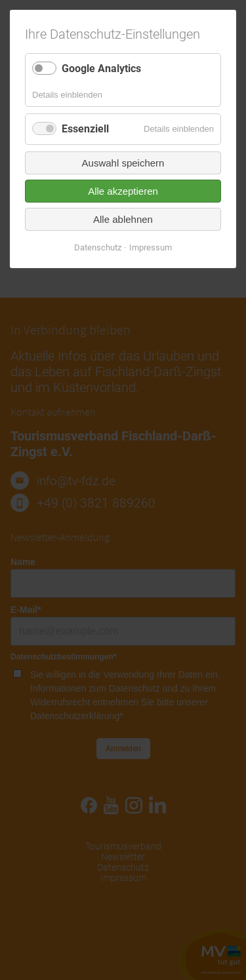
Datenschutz (98, 247)
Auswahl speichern (123, 163)
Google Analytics (101, 69)
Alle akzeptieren (123, 191)
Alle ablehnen (123, 219)
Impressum (151, 247)
